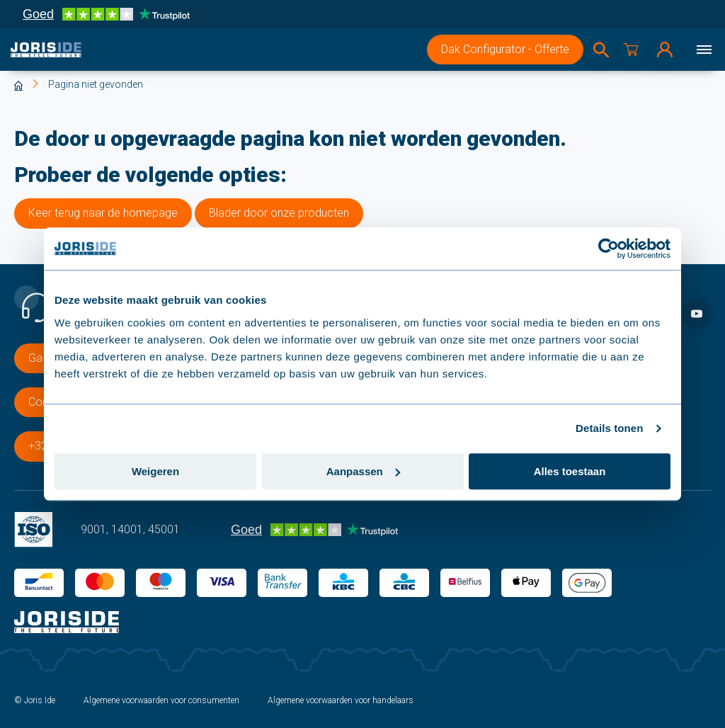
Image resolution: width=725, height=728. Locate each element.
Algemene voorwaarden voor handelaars (341, 700)
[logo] (46, 50)
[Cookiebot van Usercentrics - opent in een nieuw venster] (609, 249)
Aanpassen (363, 471)
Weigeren (155, 471)
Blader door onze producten (279, 213)
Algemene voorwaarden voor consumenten (161, 700)
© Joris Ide (35, 700)
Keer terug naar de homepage (103, 213)
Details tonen (609, 428)
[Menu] (704, 50)
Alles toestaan (570, 471)
